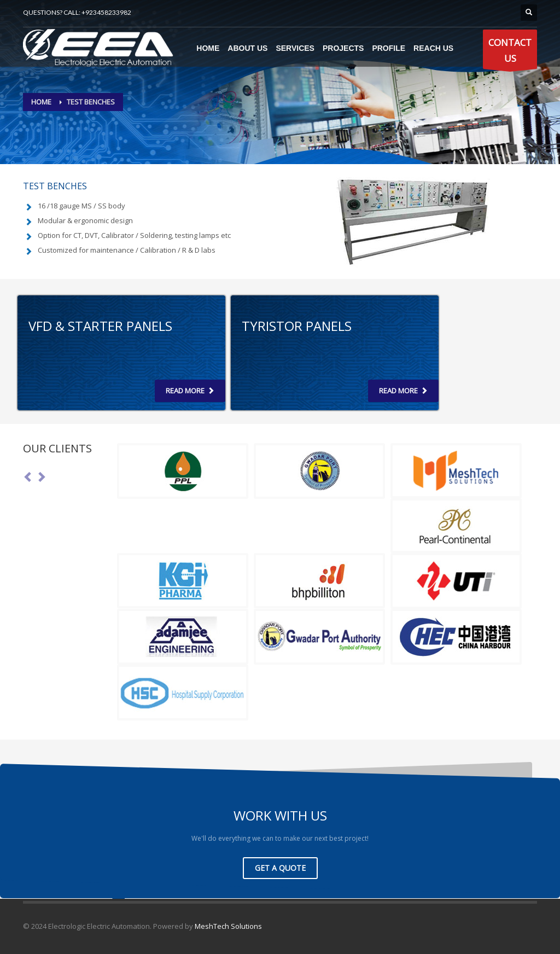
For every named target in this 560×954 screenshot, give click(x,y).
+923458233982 (106, 12)
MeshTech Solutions (228, 926)
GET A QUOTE (280, 868)
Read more (190, 391)
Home (41, 102)
